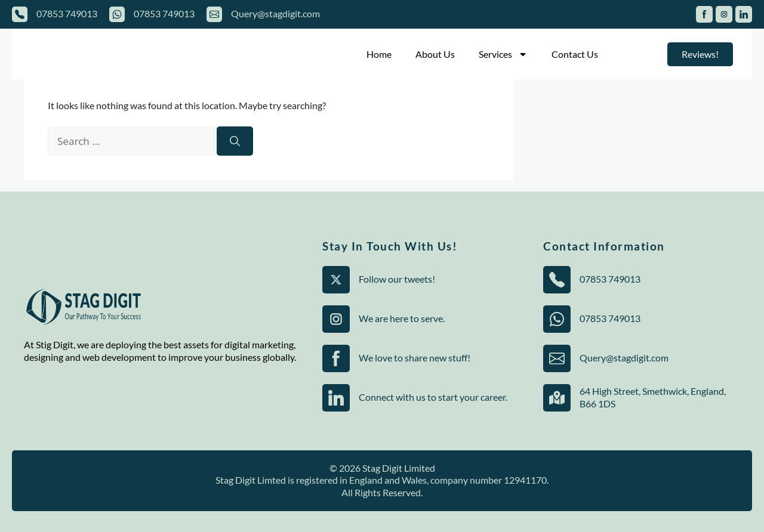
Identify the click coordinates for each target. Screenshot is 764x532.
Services (503, 54)
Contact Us (575, 54)
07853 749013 (67, 13)
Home (379, 54)
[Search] (235, 141)
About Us (435, 54)
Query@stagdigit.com (275, 13)
